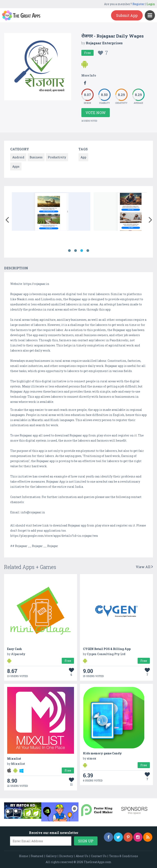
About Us (82, 856)
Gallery (51, 856)
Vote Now (96, 113)
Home (24, 856)
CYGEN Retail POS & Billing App (107, 649)
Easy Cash (15, 649)
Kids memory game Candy (102, 753)
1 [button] (69, 251)
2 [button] (75, 251)
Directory (66, 856)
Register (139, 4)
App (83, 157)
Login (151, 4)
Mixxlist (14, 759)
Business (36, 157)
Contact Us (99, 856)
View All (144, 567)
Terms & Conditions (124, 856)
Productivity (57, 157)
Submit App (127, 15)
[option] (51, 212)
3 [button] (82, 251)
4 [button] (88, 251)
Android (18, 157)
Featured (37, 856)
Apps (16, 166)
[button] (7, 219)
